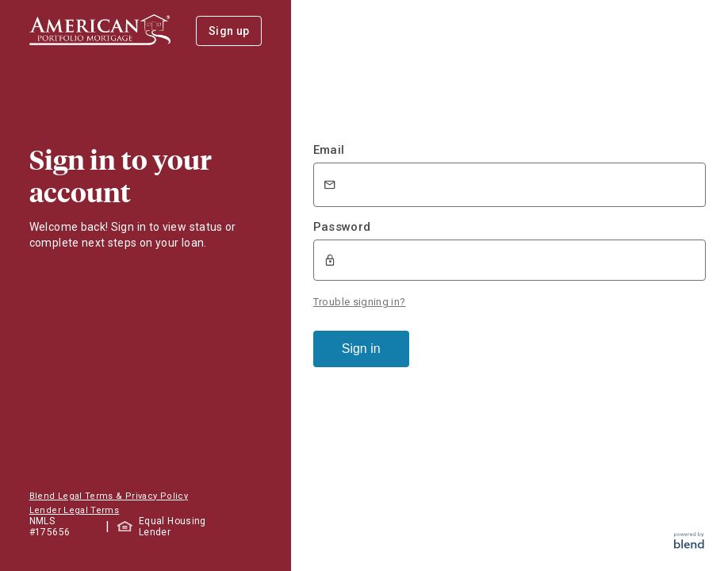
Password (342, 227)
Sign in (361, 347)
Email (329, 150)
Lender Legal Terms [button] (74, 510)
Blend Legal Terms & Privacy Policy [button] (109, 496)
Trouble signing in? (360, 300)
